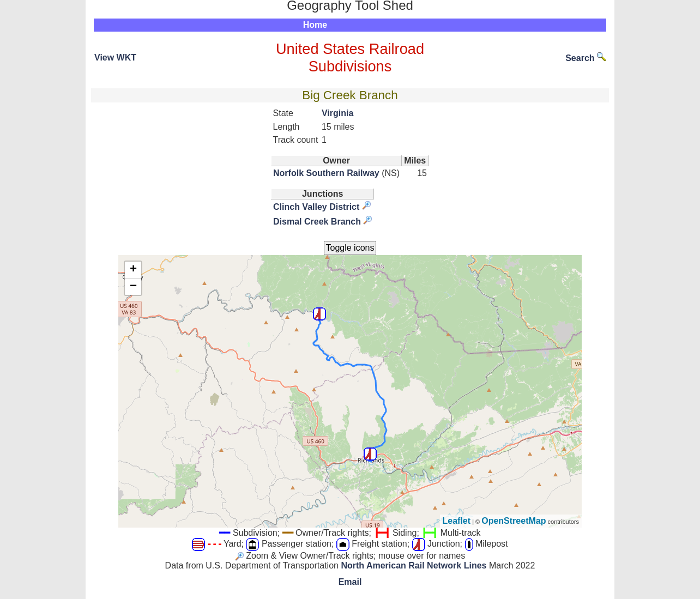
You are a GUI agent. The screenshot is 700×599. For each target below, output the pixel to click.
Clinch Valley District (316, 207)
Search (586, 58)
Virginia (337, 113)
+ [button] (133, 270)
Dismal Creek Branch (317, 222)
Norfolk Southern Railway (326, 173)
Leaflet (457, 521)
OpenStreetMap (514, 521)
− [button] (133, 287)
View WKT (115, 58)
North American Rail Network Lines (414, 565)
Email (350, 582)
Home (315, 25)
